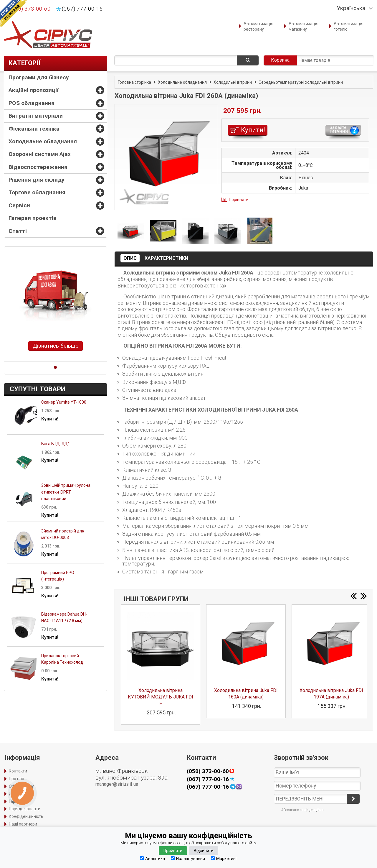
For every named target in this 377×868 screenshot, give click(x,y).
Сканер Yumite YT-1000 (64, 402)
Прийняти (173, 851)
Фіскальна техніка (34, 129)
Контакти (18, 771)
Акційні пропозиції (33, 90)
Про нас (16, 779)
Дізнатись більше (56, 346)
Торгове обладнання (37, 192)
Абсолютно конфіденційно (302, 810)
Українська (351, 8)
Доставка (18, 794)
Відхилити (204, 851)
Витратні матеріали (36, 116)
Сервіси (19, 205)
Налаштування (188, 858)
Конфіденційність (26, 816)
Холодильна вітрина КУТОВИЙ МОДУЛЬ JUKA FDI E (161, 697)
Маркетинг (224, 858)
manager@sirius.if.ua (117, 784)
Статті (18, 231)
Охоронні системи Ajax (40, 154)
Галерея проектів (33, 218)
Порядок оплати (25, 809)
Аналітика (152, 858)
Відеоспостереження (38, 167)
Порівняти (239, 200)
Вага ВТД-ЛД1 (56, 444)
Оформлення (22, 786)
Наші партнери (23, 824)
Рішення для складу (37, 180)
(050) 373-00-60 (30, 9)
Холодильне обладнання (43, 141)
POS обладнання (32, 103)
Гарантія (17, 801)
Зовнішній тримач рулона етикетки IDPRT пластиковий (66, 492)
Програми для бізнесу (39, 77)
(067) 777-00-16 (82, 9)
